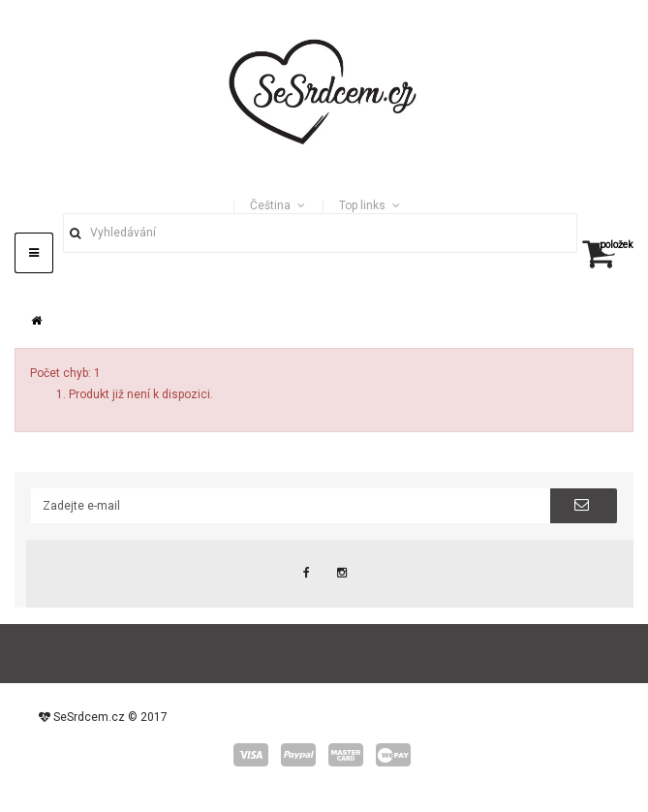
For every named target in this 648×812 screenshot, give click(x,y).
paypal (298, 755)
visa (251, 755)
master (346, 755)
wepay (393, 755)
